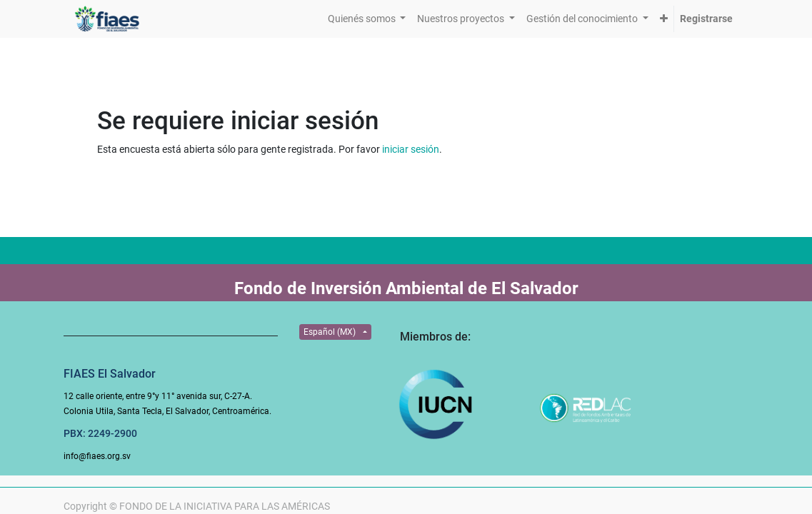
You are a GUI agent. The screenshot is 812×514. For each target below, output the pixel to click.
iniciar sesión (411, 149)
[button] (664, 19)
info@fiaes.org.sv (97, 456)
